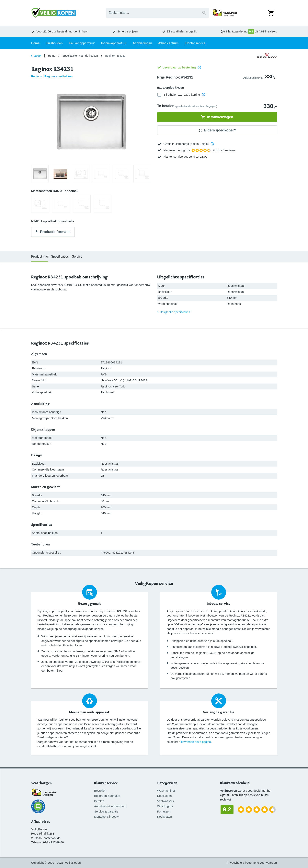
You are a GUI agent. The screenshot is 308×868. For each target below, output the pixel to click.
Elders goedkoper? (217, 130)
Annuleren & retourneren (110, 806)
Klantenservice (106, 783)
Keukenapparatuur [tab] (82, 43)
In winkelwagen (217, 117)
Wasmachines (166, 791)
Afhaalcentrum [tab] (168, 43)
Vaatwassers (166, 801)
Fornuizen (164, 811)
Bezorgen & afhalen (107, 796)
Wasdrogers (165, 806)
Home (52, 56)
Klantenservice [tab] (195, 43)
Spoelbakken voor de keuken (80, 56)
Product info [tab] (40, 257)
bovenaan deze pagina (196, 742)
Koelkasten (165, 796)
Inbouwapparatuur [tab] (114, 43)
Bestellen (100, 791)
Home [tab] (35, 43)
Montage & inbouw (106, 817)
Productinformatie (53, 232)
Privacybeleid (235, 863)
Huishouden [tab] (54, 43)
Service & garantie (106, 811)
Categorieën (167, 783)
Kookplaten (165, 817)
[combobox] (157, 13)
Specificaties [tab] (60, 257)
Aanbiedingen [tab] (142, 43)
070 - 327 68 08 (53, 842)
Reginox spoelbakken (58, 76)
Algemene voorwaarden (261, 863)
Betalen (99, 801)
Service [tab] (77, 257)
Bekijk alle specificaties (173, 312)
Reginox (37, 76)
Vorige (36, 56)
